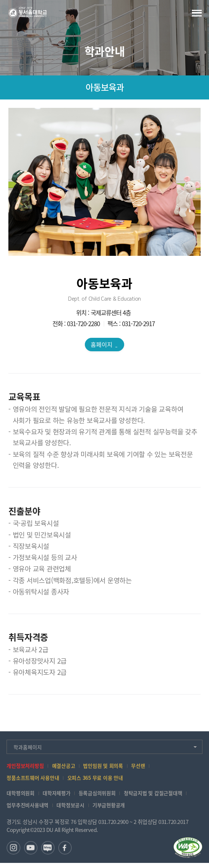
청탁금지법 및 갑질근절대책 (163, 796)
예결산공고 (68, 768)
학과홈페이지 (29, 748)
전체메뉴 (197, 13)
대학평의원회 (22, 796)
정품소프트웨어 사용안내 (35, 781)
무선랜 (146, 768)
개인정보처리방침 (27, 768)
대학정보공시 (75, 809)
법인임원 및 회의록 (109, 768)
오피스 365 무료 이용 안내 (101, 781)
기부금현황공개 (115, 809)
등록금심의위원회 (103, 796)
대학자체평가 (60, 796)
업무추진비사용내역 (29, 809)
